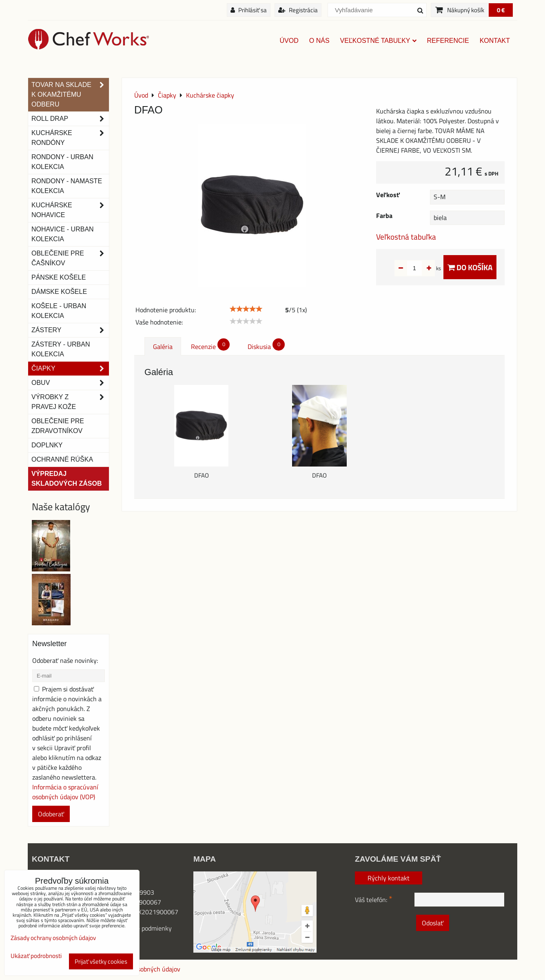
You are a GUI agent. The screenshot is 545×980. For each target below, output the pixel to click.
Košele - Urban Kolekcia (59, 311)
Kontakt (495, 41)
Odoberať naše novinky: (65, 660)
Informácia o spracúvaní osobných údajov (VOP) (65, 792)
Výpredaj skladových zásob (66, 479)
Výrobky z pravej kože (70, 402)
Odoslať (433, 923)
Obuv (70, 383)
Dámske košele (59, 292)
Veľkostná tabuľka (406, 237)
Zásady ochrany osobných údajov (53, 938)
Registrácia (298, 10)
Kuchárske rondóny (70, 138)
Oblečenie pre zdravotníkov (58, 426)
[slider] (246, 309)
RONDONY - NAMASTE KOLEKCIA (67, 186)
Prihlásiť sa (249, 10)
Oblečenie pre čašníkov (70, 258)
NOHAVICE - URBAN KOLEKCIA (63, 234)
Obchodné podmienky (142, 928)
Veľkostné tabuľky (378, 41)
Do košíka (470, 267)
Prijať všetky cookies (101, 961)
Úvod (289, 41)
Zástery (70, 330)
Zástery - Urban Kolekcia (61, 349)
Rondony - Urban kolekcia (62, 162)
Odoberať (51, 814)
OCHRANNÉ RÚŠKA (62, 459)
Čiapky (70, 369)
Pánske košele (59, 277)
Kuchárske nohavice (70, 210)
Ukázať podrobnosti (36, 956)
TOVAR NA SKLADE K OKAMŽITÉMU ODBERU (70, 95)
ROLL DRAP (70, 119)
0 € (501, 10)
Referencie (448, 41)
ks (426, 268)
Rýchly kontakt (389, 878)
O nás (319, 41)
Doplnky (47, 445)
